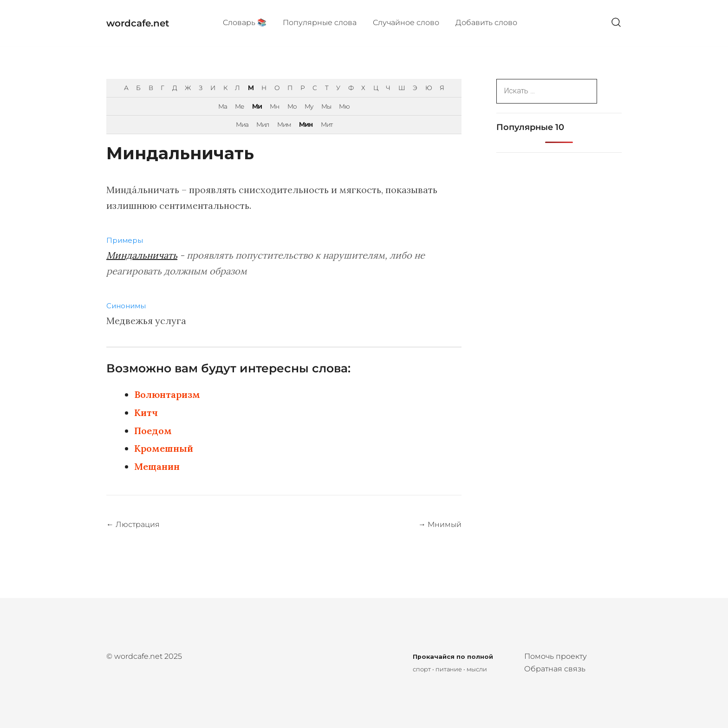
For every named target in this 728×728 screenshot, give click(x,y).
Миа (242, 124)
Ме (239, 106)
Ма (223, 106)
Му (309, 106)
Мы (326, 106)
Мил (263, 124)
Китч (146, 413)
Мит (327, 124)
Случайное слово (406, 23)
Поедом (153, 431)
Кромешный (164, 448)
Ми (257, 106)
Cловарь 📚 (245, 23)
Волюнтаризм (167, 394)
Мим (284, 124)
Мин (306, 124)
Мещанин (157, 466)
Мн (274, 106)
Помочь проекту (556, 656)
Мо (292, 106)
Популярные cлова (320, 23)
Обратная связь (555, 669)
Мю (344, 106)
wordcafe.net (138, 23)
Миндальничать (142, 255)
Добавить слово (486, 23)
